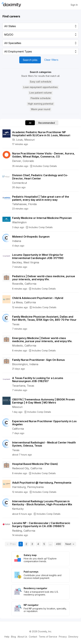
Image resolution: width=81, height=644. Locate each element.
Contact (33, 637)
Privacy (63, 637)
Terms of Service (48, 637)
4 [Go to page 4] (38, 544)
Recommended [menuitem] (47, 123)
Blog (13, 637)
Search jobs (30, 60)
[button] (41, 82)
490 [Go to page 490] (58, 544)
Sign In (74, 5)
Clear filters (51, 60)
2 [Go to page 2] (26, 544)
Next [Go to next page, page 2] (70, 544)
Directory (73, 637)
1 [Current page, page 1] (21, 544)
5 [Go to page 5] (44, 544)
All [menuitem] (30, 123)
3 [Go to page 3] (32, 544)
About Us (22, 637)
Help (7, 637)
